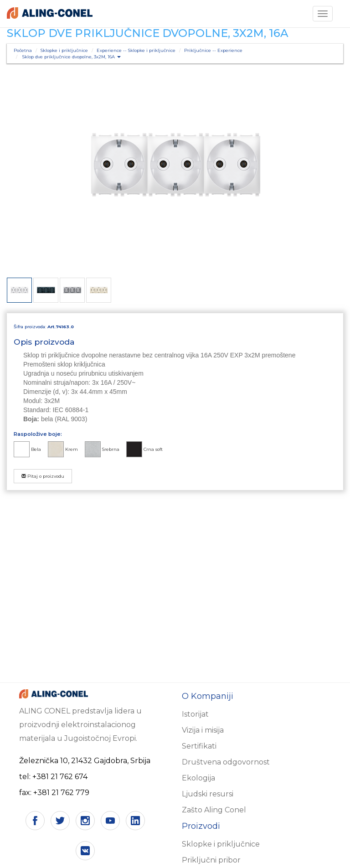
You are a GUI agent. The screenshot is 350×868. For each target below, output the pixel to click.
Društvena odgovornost (226, 762)
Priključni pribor (211, 860)
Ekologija (198, 778)
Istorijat (195, 714)
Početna (23, 50)
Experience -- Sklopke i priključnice (136, 50)
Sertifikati (199, 746)
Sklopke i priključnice (64, 50)
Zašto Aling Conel (214, 810)
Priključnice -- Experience (213, 50)
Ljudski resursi (208, 794)
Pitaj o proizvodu (43, 476)
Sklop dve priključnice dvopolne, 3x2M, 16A (72, 57)
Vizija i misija (203, 730)
